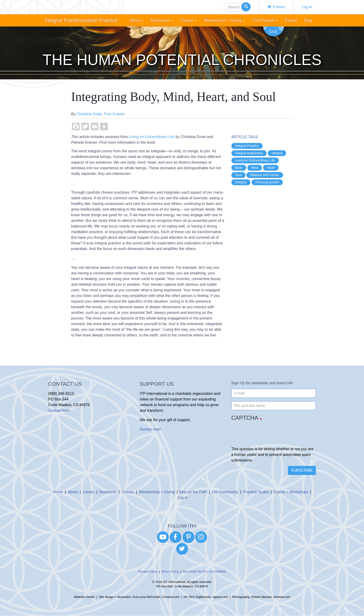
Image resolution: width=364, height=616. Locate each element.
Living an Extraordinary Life (152, 137)
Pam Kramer (115, 114)
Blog (308, 20)
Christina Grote (89, 114)
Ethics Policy (170, 572)
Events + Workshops (291, 492)
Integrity (241, 182)
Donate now (150, 429)
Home (58, 492)
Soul (238, 175)
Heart (271, 168)
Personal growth (267, 182)
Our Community (225, 492)
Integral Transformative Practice (81, 20)
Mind (255, 168)
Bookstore (108, 492)
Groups (128, 492)
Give (273, 32)
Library (89, 492)
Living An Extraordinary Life (255, 160)
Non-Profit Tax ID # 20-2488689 (204, 572)
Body (239, 168)
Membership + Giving (157, 492)
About (73, 492)
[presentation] (267, 437)
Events (291, 20)
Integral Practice (247, 146)
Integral (277, 153)
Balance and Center (265, 175)
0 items (276, 7)
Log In (307, 7)
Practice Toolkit (256, 492)
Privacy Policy (148, 572)
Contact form (59, 410)
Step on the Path (193, 492)
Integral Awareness (249, 153)
